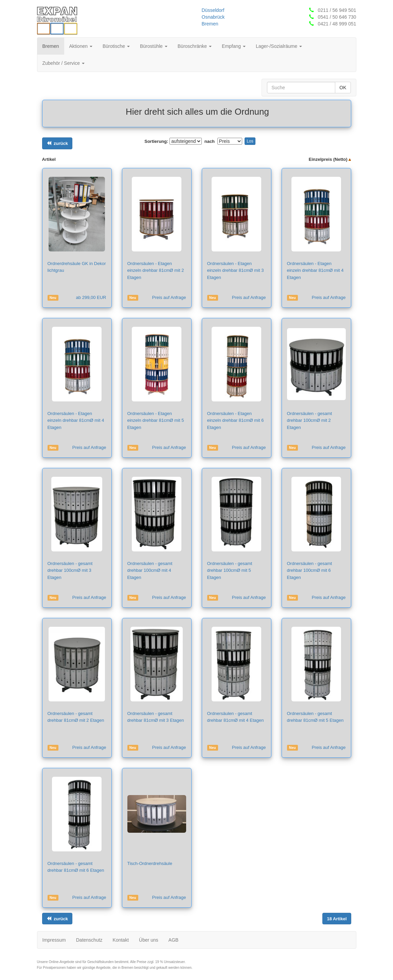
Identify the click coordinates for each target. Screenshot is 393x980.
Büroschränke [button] (195, 46)
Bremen (210, 24)
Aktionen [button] (81, 46)
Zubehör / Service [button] (64, 63)
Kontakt (121, 940)
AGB (174, 940)
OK (343, 88)
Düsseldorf (213, 10)
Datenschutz (89, 940)
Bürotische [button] (116, 46)
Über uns (149, 940)
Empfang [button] (234, 46)
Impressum (54, 940)
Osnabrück (213, 17)
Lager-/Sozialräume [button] (279, 46)
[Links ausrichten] (57, 143)
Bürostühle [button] (154, 46)
